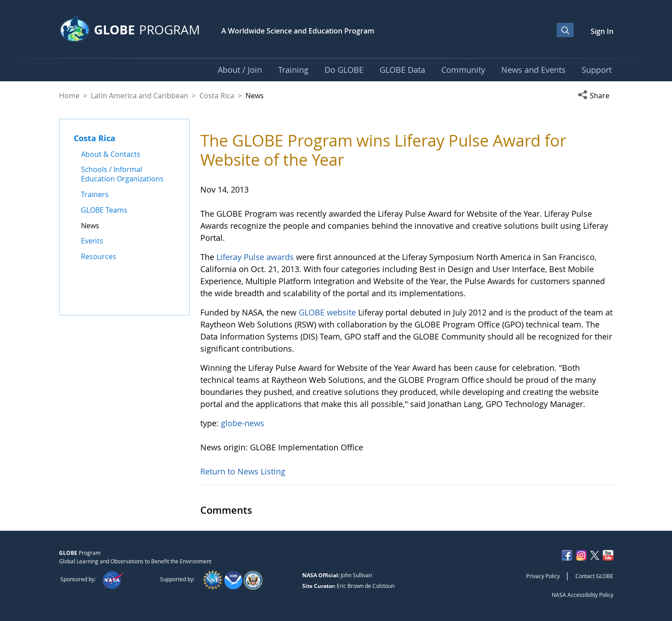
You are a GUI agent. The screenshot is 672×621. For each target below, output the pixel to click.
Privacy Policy (543, 576)
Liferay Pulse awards (255, 257)
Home (69, 96)
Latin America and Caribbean (139, 96)
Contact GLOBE (594, 576)
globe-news (243, 423)
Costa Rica (217, 96)
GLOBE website (327, 312)
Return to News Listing (243, 471)
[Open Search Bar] (565, 30)
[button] (596, 96)
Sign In (602, 31)
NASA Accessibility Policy (583, 595)
